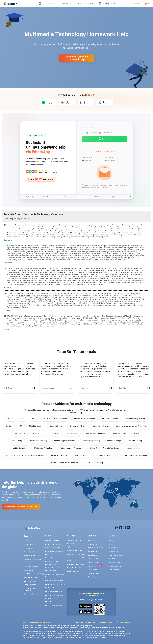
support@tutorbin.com (87, 622)
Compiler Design (56, 426)
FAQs (111, 544)
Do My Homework (30, 581)
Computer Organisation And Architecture (132, 426)
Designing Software (78, 426)
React (88, 463)
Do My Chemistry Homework (54, 595)
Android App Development (84, 419)
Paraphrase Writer (94, 573)
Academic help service (31, 594)
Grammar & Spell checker (96, 577)
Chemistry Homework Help (54, 548)
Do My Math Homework (53, 588)
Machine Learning (135, 441)
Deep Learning (16, 441)
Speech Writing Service (31, 556)
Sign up (146, 4)
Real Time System (82, 456)
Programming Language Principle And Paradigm (25, 456)
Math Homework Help (52, 540)
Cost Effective (93, 555)
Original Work (92, 544)
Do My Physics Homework (54, 605)
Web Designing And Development (134, 456)
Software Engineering (105, 456)
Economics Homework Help (54, 581)
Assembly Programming (135, 419)
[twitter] (128, 527)
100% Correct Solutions (95, 548)
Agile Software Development (56, 419)
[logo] (10, 4)
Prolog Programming (59, 456)
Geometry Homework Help (75, 564)
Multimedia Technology (43, 448)
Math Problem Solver (31, 577)
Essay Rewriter (93, 570)
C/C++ (11, 419)
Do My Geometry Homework (54, 592)
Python (34, 419)
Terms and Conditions (116, 555)
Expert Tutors (92, 540)
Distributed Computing (38, 441)
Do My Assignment (30, 585)
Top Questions (114, 570)
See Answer (8, 240)
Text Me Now (105, 139)
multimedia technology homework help (76, 58)
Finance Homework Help (53, 558)
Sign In (136, 4)
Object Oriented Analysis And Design (105, 448)
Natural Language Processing (71, 448)
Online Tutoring (29, 570)
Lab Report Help (29, 548)
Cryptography (20, 433)
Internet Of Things (114, 441)
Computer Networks (101, 426)
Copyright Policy (115, 562)
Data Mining (55, 433)
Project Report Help (30, 552)
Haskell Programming (91, 441)
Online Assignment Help (32, 566)
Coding (100, 463)
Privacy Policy (114, 551)
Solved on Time (93, 559)
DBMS (136, 433)
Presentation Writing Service (33, 559)
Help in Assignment (73, 571)
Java (22, 419)
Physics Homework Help (53, 544)
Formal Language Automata (65, 441)
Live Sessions (28, 541)
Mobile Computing (20, 448)
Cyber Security (38, 433)
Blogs (111, 540)
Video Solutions (29, 563)
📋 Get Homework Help (105, 151)
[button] (105, 173)
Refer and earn (93, 566)
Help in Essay (28, 545)
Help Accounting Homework (76, 554)
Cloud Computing (36, 426)
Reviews (112, 559)
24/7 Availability (93, 551)
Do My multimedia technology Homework (21, 507)
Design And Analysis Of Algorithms (64, 463)
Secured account (93, 562)
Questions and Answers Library (34, 574)
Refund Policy (114, 548)
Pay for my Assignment (74, 547)
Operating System (133, 448)
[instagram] (124, 527)
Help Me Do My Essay (74, 568)
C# (21, 426)
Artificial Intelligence (110, 419)
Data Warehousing (119, 433)
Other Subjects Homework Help (55, 584)
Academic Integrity (115, 566)
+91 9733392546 (107, 623)
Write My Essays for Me (74, 551)
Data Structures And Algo (95, 433)
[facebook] (116, 527)
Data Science (73, 433)
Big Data (9, 426)
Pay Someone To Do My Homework (32, 589)
